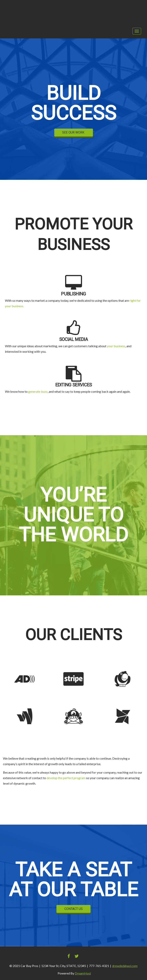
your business (116, 346)
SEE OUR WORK (74, 133)
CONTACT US (73, 909)
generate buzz (38, 391)
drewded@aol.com (125, 966)
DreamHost (83, 973)
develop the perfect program (66, 778)
